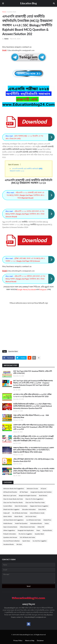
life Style (19, 544)
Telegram (43, 289)
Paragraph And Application (26, 530)
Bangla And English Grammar (28, 495)
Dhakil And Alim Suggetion (11, 509)
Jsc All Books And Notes (34, 520)
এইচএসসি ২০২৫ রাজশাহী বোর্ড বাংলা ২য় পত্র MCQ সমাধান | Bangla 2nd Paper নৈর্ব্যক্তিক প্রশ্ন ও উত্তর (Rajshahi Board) (25, 195)
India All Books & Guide (37, 513)
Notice (47, 523)
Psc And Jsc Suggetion (25, 534)
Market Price (47, 520)
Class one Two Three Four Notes (35, 502)
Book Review (43, 495)
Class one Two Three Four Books (13, 502)
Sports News (26, 541)
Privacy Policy (18, 641)
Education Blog (28, 3)
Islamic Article (8, 516)
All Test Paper (24, 492)
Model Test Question (21, 523)
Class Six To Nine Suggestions (34, 499)
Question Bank (12, 12)
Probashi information (10, 534)
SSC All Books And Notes (27, 537)
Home (4, 12)
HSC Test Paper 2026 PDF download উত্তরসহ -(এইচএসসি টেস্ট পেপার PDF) (33, 372)
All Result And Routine (10, 492)
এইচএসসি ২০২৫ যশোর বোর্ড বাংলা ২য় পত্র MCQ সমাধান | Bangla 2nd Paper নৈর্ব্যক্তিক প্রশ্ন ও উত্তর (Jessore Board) (25, 214)
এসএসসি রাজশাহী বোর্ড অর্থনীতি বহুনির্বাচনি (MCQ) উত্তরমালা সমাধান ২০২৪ (26, 170)
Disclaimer (40, 641)
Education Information (29, 509)
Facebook (32, 289)
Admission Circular (32, 489)
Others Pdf (41, 527)
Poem (38, 530)
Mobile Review (8, 523)
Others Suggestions (9, 530)
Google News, (22, 289)
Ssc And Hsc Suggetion (40, 541)
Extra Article (42, 509)
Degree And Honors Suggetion (39, 506)
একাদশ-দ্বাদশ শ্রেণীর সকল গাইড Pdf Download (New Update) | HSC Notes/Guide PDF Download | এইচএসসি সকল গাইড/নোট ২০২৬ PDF (34, 427)
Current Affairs (8, 506)
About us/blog (30, 641)
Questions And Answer (10, 537)
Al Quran (43, 489)
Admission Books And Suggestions (14, 489)
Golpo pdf (6, 513)
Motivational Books (36, 523)
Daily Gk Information (21, 506)
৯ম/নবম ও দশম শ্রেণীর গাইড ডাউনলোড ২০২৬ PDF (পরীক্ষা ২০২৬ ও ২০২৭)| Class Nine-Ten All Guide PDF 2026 (32, 395)
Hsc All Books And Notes (20, 513)
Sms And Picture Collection (12, 541)
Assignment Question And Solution (41, 492)
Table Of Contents (14, 164)
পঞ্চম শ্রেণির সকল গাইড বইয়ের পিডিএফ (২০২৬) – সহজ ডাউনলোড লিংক (31, 416)
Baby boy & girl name (10, 495)
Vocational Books (9, 544)
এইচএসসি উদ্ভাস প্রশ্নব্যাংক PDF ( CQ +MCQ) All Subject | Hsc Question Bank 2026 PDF (34, 460)
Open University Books (10, 527)
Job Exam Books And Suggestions (13, 520)
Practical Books (47, 530)
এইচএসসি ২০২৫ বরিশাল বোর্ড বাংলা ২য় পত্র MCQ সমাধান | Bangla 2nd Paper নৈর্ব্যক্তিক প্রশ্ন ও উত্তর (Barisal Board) (25, 279)
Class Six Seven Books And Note (13, 499)
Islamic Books (19, 516)
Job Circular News (31, 516)
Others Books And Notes (27, 527)
